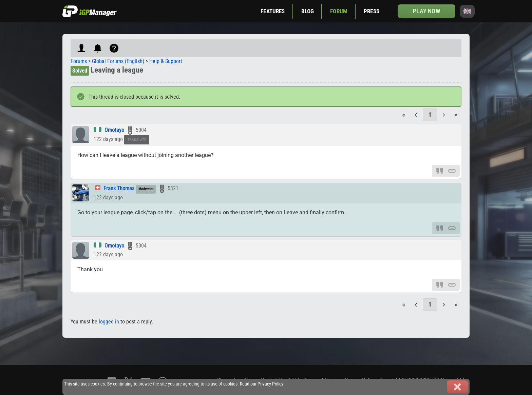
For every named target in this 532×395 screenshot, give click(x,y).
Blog (308, 11)
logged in (109, 322)
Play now (426, 11)
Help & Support (166, 61)
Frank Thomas (119, 188)
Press (372, 11)
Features (273, 11)
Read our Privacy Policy (262, 384)
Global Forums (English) (118, 61)
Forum (339, 11)
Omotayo (114, 130)
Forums (79, 61)
